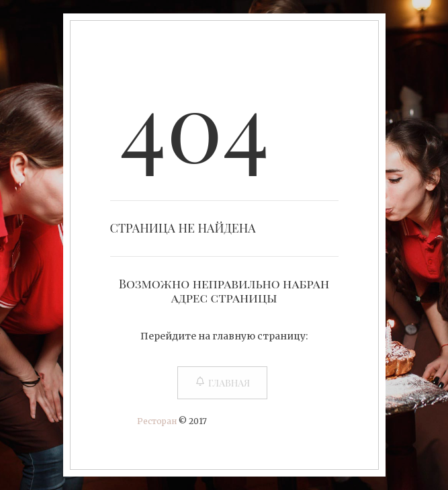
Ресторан (157, 421)
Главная (222, 383)
